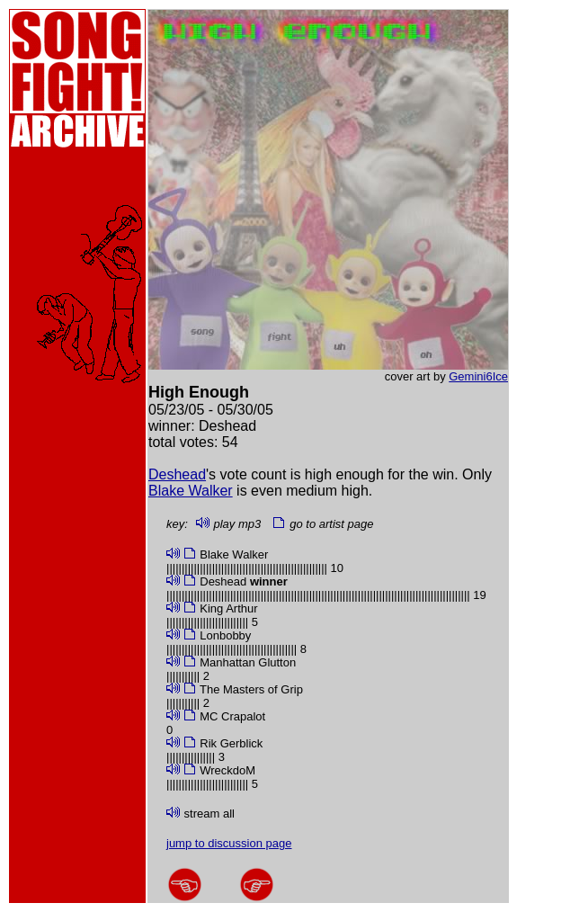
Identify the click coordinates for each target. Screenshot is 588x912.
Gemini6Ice (478, 376)
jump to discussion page (229, 843)
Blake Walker (191, 491)
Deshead (177, 474)
